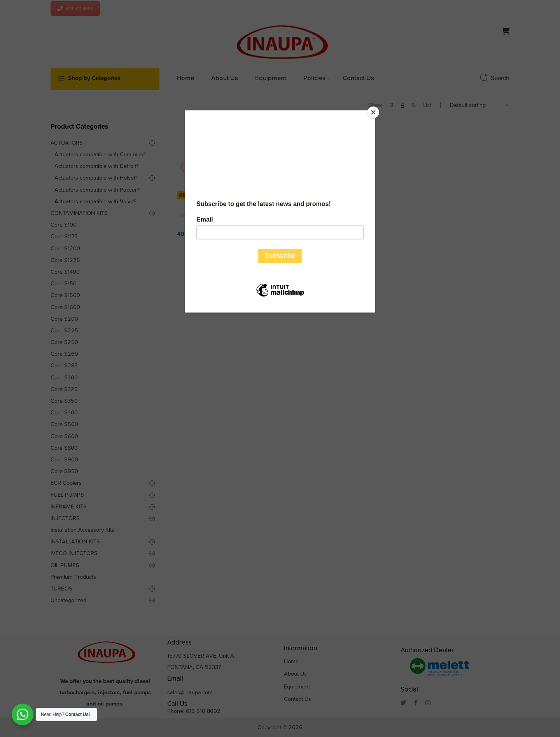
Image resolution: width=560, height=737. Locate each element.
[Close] (373, 112)
